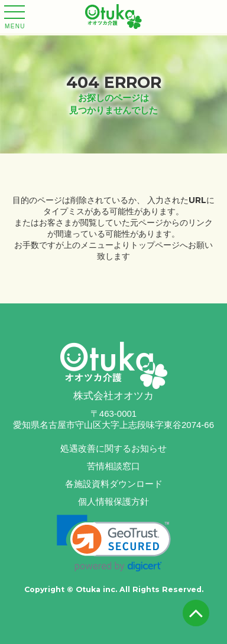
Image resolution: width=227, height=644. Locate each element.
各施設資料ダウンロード (114, 484)
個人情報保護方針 (113, 501)
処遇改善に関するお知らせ (113, 448)
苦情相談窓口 (113, 466)
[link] (114, 543)
